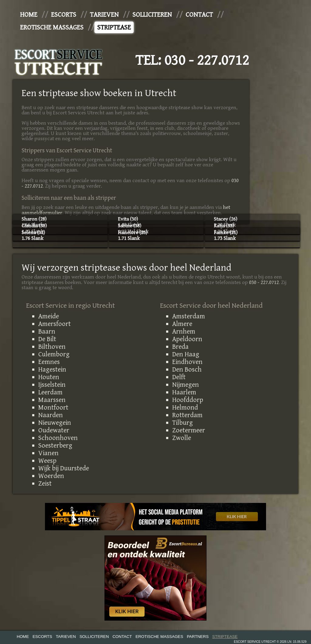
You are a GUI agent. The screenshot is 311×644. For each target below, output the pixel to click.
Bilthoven (52, 347)
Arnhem (184, 331)
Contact (199, 15)
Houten (49, 377)
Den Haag (186, 354)
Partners (198, 637)
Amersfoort (55, 324)
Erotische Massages (52, 27)
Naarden (51, 415)
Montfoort (53, 407)
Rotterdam (187, 415)
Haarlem (184, 392)
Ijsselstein (52, 385)
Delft (179, 377)
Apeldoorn (187, 339)
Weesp (47, 461)
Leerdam (50, 392)
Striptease (114, 27)
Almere (182, 324)
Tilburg (183, 423)
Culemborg (54, 354)
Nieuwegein (55, 423)
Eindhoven (187, 362)
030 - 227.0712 (207, 61)
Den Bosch (187, 369)
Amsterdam (189, 316)
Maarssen (52, 400)
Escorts (64, 15)
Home (29, 15)
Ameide (49, 316)
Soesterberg (55, 445)
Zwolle (182, 438)
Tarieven (104, 15)
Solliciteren (152, 15)
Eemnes (49, 362)
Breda (180, 347)
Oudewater (54, 430)
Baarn (47, 331)
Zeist (45, 483)
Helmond (185, 407)
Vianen (48, 453)
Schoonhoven (58, 438)
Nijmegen (186, 385)
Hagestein (52, 369)
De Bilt (47, 339)
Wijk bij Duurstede (64, 468)
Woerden (51, 476)
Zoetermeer (189, 430)
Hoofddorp (188, 400)
